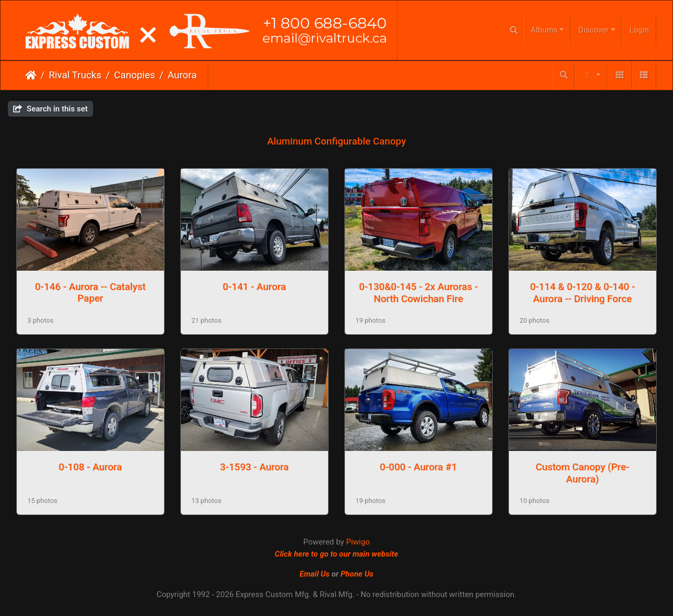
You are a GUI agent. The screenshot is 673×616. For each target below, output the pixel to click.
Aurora (182, 75)
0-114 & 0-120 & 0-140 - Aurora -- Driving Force (583, 293)
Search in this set (50, 109)
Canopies (135, 75)
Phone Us (357, 574)
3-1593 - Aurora (255, 467)
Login (639, 30)
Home (31, 75)
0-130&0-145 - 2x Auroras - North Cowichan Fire (419, 293)
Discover (594, 30)
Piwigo (358, 542)
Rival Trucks (75, 75)
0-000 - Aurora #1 (419, 467)
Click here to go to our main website (337, 554)
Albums (544, 30)
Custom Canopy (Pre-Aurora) (583, 473)
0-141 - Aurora (254, 287)
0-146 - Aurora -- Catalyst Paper (90, 293)
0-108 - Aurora (90, 467)
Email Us (315, 574)
